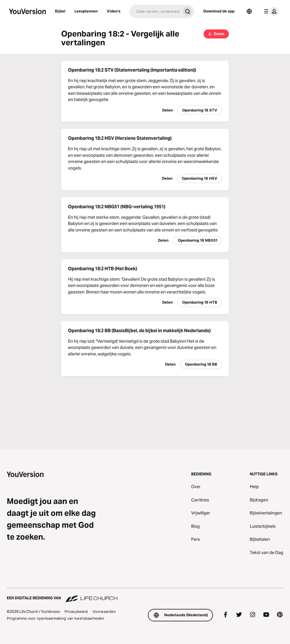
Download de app (219, 11)
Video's (114, 11)
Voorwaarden (104, 611)
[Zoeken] (155, 11)
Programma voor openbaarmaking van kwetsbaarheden (56, 618)
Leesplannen (86, 11)
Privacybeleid (76, 611)
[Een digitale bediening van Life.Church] (145, 595)
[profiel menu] (270, 11)
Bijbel (60, 11)
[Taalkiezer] (249, 11)
